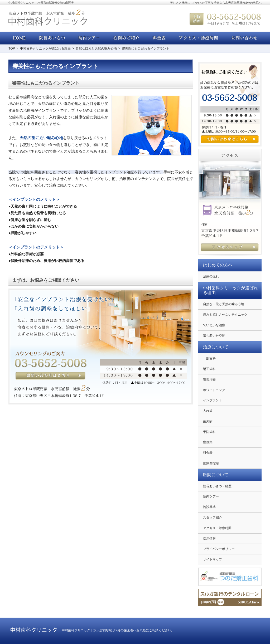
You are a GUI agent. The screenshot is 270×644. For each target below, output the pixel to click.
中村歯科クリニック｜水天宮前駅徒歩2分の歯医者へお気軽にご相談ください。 (118, 630)
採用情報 (209, 539)
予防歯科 (209, 432)
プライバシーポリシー (219, 549)
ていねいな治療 (214, 325)
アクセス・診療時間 (217, 528)
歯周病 (208, 421)
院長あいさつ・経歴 (217, 486)
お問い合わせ (243, 38)
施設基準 (209, 507)
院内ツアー (211, 496)
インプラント (213, 400)
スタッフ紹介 (213, 518)
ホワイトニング (214, 390)
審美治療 (209, 379)
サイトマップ (213, 559)
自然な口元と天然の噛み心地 (224, 304)
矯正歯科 (209, 369)
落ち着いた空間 (214, 336)
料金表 (208, 453)
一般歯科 (209, 358)
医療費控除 (211, 463)
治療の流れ (211, 276)
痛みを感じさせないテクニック (225, 315)
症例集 (208, 442)
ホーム (20, 38)
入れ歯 (208, 411)
